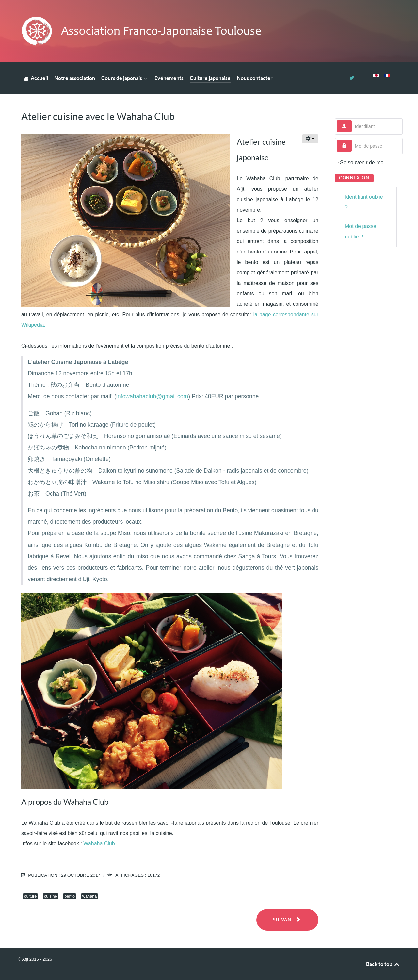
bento (70, 896)
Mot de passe (352, 140)
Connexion (354, 178)
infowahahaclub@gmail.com (152, 396)
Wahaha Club (99, 844)
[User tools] (310, 139)
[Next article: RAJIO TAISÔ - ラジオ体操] (287, 920)
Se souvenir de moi (362, 163)
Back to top (383, 964)
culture (30, 896)
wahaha (90, 896)
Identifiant (352, 120)
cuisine (51, 896)
